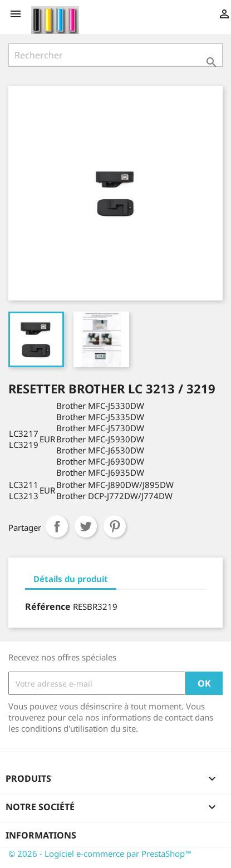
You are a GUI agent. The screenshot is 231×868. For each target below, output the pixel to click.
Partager (57, 526)
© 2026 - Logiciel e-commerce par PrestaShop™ (100, 854)
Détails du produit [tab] (71, 579)
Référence (48, 606)
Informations (41, 835)
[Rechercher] (115, 55)
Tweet (86, 526)
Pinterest (115, 526)
